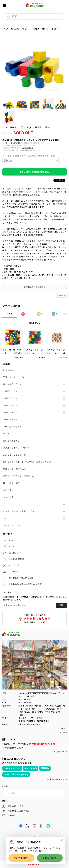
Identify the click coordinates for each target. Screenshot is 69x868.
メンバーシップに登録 (13, 143)
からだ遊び (8, 490)
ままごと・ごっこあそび (15, 455)
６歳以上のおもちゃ (12, 427)
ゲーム (6, 504)
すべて (10, 314)
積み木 (6, 434)
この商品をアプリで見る (34, 287)
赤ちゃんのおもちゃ (12, 384)
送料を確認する (28, 148)
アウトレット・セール (14, 377)
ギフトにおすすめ (11, 526)
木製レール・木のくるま (15, 469)
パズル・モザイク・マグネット (18, 448)
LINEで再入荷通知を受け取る (34, 172)
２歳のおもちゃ (10, 398)
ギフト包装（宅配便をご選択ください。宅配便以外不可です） (29, 156)
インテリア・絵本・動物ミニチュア (20, 511)
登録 (61, 605)
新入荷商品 (8, 370)
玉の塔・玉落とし (11, 441)
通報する (62, 296)
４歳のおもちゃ (10, 412)
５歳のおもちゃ (10, 420)
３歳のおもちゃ (10, 405)
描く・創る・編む (11, 483)
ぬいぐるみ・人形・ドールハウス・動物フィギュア (27, 462)
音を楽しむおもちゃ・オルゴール (19, 476)
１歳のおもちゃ (10, 391)
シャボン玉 (8, 497)
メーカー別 (8, 518)
